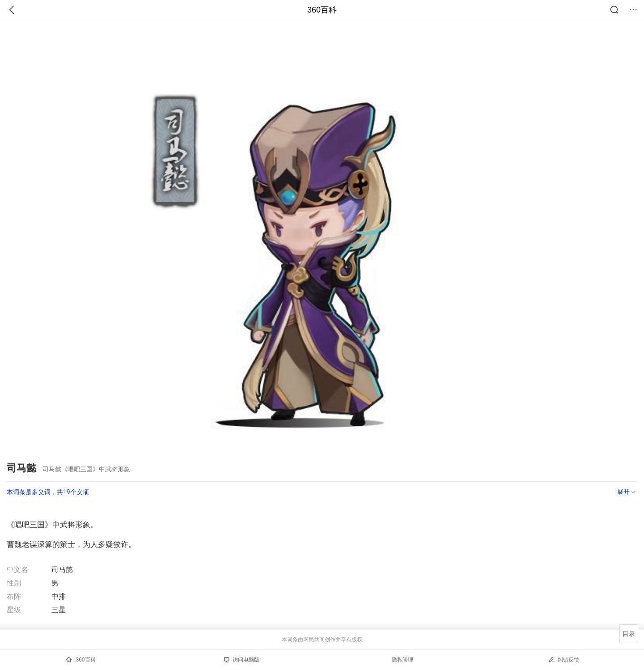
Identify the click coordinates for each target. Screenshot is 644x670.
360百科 (322, 10)
